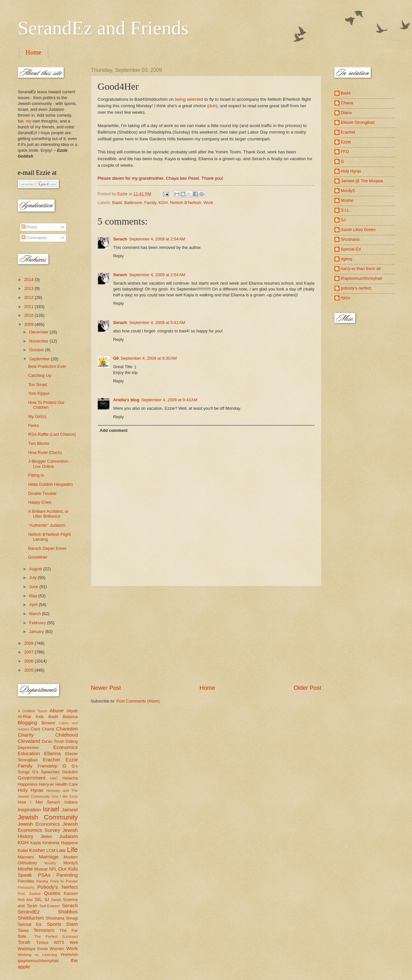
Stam (72, 924)
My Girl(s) (37, 416)
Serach (120, 239)
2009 (29, 324)
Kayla (35, 843)
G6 (116, 358)
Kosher (37, 850)
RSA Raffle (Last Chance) (52, 434)
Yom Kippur (39, 393)
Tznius (42, 942)
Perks (34, 426)
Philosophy (26, 888)
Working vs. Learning (37, 955)
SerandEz (29, 912)
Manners (26, 857)
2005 (29, 670)
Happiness (28, 784)
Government (32, 778)
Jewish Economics (39, 824)
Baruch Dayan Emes (47, 548)
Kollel (23, 851)
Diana (346, 113)
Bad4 (117, 203)
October (37, 350)
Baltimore (133, 203)
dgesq (347, 259)
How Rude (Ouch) (45, 452)
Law (61, 850)
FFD (345, 152)
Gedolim (70, 772)
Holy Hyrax (31, 790)
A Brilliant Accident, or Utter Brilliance (49, 514)
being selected (189, 99)
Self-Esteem (50, 906)
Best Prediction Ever (47, 366)
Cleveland (29, 741)
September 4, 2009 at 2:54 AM (157, 239)
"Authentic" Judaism (47, 525)
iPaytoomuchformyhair (362, 278)
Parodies (26, 881)
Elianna (53, 753)
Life (72, 850)
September (40, 359)
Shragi (72, 918)
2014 (29, 280)
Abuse (57, 710)
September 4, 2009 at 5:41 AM (157, 322)
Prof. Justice (29, 894)
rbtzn (346, 298)
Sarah (56, 900)
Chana (48, 729)
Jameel (70, 810)
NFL (53, 869)
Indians (71, 802)
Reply (119, 256)
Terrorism (44, 930)
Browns (48, 723)
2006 (29, 661)
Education (29, 753)
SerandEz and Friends (103, 28)
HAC (54, 778)
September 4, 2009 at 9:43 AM (169, 400)
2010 (29, 315)
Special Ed (351, 249)
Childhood (67, 735)
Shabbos (68, 912)
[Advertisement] (206, 635)
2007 (29, 652)
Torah (24, 942)
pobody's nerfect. (357, 288)
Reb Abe (25, 900)
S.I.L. (346, 210)
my (29, 121)
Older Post (307, 688)
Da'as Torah (53, 741)
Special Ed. (30, 924)
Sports (54, 924)
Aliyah (72, 711)
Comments (34, 238)
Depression (28, 748)
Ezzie (72, 760)
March (36, 614)
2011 (29, 307)
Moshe (25, 869)
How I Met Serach (39, 802)
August (36, 569)
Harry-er (46, 784)
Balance (70, 717)
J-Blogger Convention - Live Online (50, 464)
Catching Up (40, 375)
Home (34, 52)
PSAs (44, 875)
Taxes (23, 930)
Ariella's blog (126, 400)
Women (57, 949)
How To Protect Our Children (46, 405)
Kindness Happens (60, 843)
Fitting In (36, 475)
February (38, 623)
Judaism (68, 836)
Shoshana (55, 918)
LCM (51, 851)
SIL (38, 899)
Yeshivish (69, 954)
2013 (29, 288)
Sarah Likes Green (358, 230)
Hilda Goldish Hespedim (51, 484)
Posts (29, 227)
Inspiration (29, 810)
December (39, 332)
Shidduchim (31, 918)
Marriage (49, 857)
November (39, 341)
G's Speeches (46, 772)
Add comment (114, 430)
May (34, 596)
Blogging (28, 722)
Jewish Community (48, 817)
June (34, 587)
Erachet (51, 760)
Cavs (36, 729)
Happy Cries (40, 502)
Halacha (70, 778)
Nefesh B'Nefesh (186, 203)
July (33, 578)
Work (208, 203)
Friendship (47, 766)
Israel (51, 809)
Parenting (67, 875)
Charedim (67, 729)
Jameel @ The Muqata (362, 181)
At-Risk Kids (31, 717)
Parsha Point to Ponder (57, 881)
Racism (71, 893)
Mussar (41, 869)
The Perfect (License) (56, 936)
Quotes (52, 893)
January (37, 632)
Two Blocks (39, 443)
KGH (163, 203)
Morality (50, 863)
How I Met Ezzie (65, 797)
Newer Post (106, 688)
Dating (72, 741)
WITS (59, 942)
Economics (66, 747)
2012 (29, 297)
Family (150, 203)
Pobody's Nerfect (57, 887)
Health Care (66, 784)
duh (212, 106)
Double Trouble (42, 493)
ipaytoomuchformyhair (38, 961)
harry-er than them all (361, 269)
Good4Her (38, 557)
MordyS (70, 863)
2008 (29, 643)
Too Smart (38, 385)
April (34, 605)
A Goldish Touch (33, 711)
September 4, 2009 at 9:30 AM (149, 358)
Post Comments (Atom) (138, 701)
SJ (47, 900)
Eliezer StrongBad (358, 122)
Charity (26, 735)
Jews (46, 836)
